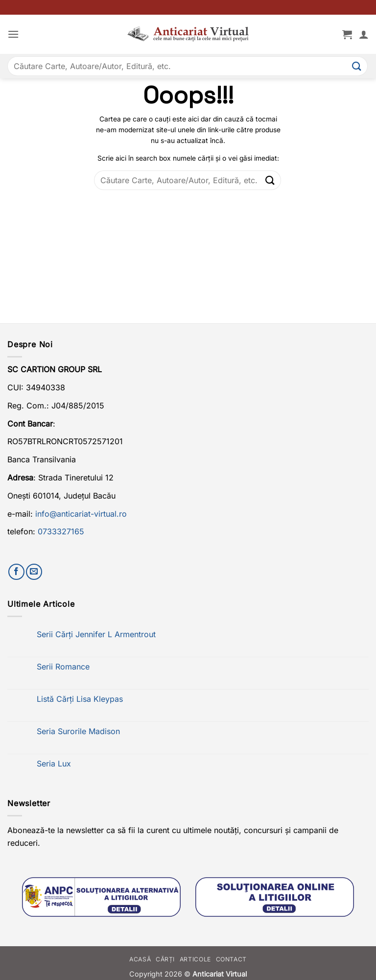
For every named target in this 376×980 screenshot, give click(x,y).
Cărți (165, 959)
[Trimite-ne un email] (34, 572)
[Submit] (357, 66)
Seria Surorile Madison (78, 731)
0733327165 (61, 531)
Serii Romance (63, 667)
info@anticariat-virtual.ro (81, 514)
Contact (231, 959)
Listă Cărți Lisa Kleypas (80, 699)
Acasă (140, 959)
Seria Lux (54, 764)
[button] (13, 34)
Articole (195, 959)
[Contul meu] (364, 34)
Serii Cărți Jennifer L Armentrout (96, 634)
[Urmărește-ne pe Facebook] (16, 572)
